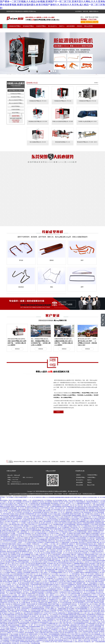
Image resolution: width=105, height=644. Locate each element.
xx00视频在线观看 (78, 567)
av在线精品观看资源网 (36, 585)
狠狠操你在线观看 (13, 631)
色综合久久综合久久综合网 (80, 550)
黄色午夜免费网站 (74, 536)
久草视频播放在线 (71, 585)
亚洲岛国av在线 (38, 615)
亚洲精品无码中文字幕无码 (90, 612)
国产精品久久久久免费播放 (19, 530)
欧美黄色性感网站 (47, 631)
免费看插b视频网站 (76, 515)
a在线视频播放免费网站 (57, 573)
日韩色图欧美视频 (73, 616)
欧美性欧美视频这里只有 (68, 506)
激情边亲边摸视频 (16, 556)
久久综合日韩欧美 (94, 524)
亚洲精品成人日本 (69, 517)
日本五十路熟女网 (50, 594)
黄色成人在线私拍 (5, 619)
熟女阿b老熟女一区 (41, 518)
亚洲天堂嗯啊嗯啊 (25, 555)
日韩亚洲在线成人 (57, 555)
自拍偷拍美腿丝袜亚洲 (94, 536)
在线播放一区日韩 (83, 545)
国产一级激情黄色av (79, 555)
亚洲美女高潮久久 (93, 541)
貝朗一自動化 (38, 462)
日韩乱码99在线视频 (26, 607)
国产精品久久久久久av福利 (25, 536)
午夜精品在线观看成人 (46, 505)
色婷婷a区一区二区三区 (22, 553)
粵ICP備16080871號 (73, 491)
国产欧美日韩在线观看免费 (22, 616)
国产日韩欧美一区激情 (57, 637)
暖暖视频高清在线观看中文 (84, 503)
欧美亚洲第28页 (6, 533)
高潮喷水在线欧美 (28, 615)
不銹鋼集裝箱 (79, 462)
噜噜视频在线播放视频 (74, 613)
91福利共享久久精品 (51, 545)
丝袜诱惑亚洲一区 (88, 512)
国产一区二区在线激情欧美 (23, 520)
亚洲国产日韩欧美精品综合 (81, 517)
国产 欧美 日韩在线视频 (41, 514)
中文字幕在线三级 (11, 527)
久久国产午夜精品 (44, 508)
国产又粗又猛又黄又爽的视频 (8, 553)
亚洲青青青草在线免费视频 (10, 541)
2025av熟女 (77, 505)
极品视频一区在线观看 (47, 564)
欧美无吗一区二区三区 (34, 547)
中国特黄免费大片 (75, 520)
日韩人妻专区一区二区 (48, 535)
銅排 (82, 260)
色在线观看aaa (67, 588)
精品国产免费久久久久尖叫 (40, 526)
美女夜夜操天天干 (42, 506)
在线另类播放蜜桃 (90, 509)
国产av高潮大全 (97, 598)
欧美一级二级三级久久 (86, 505)
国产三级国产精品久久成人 (21, 503)
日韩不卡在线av (4, 524)
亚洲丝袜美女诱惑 (44, 586)
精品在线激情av (55, 503)
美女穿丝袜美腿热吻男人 (16, 592)
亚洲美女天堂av (76, 526)
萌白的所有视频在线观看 (91, 586)
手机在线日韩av (74, 527)
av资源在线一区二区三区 (45, 555)
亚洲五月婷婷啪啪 (92, 628)
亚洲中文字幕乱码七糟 (95, 518)
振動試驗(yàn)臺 (46, 462)
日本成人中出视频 (92, 630)
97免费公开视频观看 (71, 582)
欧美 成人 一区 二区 (57, 612)
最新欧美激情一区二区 (87, 548)
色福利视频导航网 (76, 639)
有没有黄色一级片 (28, 517)
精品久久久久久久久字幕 (25, 515)
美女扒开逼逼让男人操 (37, 523)
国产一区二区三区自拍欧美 (34, 570)
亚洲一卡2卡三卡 (72, 503)
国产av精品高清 (79, 506)
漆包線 (21, 260)
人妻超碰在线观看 (22, 561)
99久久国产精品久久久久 (79, 580)
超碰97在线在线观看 (83, 595)
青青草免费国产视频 (23, 627)
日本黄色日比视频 (66, 639)
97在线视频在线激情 (18, 548)
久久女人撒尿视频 (84, 518)
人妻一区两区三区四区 (67, 567)
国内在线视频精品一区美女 (20, 518)
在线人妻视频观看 (96, 634)
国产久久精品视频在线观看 (33, 601)
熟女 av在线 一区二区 (62, 552)
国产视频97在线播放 (72, 628)
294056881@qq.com (16, 482)
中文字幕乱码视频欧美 (79, 502)
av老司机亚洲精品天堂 (38, 500)
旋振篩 (73, 462)
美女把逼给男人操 (42, 598)
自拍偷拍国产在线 (97, 506)
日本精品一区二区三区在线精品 (48, 577)
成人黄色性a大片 (44, 532)
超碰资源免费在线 (89, 529)
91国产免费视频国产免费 (82, 521)
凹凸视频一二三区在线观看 (17, 533)
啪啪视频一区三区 (32, 558)
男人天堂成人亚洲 (56, 523)
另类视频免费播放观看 (79, 601)
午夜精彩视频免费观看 (79, 509)
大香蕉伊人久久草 (40, 582)
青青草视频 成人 (76, 574)
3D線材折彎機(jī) (41, 26)
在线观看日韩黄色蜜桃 (95, 521)
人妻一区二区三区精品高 (57, 530)
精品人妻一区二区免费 (51, 565)
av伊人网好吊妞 (70, 576)
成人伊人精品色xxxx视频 (98, 588)
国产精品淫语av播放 (37, 631)
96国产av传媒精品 (62, 565)
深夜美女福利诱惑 (6, 643)
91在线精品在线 (14, 535)
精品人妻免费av (4, 511)
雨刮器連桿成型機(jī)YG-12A (63, 142)
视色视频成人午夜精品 (52, 592)
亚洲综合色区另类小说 (74, 577)
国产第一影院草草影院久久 (54, 598)
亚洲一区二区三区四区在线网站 (50, 616)
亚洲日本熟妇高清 (37, 535)
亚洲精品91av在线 (74, 610)
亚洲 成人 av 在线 (44, 552)
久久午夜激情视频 (52, 610)
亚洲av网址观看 (31, 518)
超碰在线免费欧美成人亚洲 (65, 562)
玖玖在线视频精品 (82, 558)
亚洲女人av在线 (59, 517)
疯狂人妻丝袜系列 (50, 539)
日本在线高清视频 (95, 515)
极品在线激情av (4, 500)
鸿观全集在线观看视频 (9, 538)
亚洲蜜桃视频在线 (84, 607)
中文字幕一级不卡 (87, 598)
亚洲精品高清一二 (37, 544)
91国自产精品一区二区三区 (84, 579)
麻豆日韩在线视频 (94, 535)
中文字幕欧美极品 (63, 532)
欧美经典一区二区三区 (72, 541)
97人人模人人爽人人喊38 (48, 580)
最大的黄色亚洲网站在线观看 (81, 622)
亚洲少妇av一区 (63, 503)
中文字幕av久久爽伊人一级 (39, 571)
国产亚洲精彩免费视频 (64, 520)
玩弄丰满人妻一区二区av (32, 586)
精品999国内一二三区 (39, 642)
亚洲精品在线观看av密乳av (52, 542)
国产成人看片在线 (52, 558)
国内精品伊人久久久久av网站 (51, 574)
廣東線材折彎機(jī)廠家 (19, 462)
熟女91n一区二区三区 (60, 539)
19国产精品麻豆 (10, 610)
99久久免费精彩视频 (18, 588)
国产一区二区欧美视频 (68, 508)
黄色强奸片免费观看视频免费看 (90, 597)
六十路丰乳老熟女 (17, 571)
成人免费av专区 (84, 511)
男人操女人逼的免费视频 (63, 625)
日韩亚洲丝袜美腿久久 (68, 642)
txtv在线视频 (92, 552)
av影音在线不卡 (82, 542)
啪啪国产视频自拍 (86, 533)
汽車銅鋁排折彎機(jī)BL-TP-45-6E (63, 101)
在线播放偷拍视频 (99, 523)
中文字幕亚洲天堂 (34, 559)
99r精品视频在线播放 (66, 556)
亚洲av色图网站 (40, 527)
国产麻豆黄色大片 (69, 564)
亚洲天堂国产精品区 (24, 585)
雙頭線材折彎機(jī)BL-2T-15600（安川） (87, 142)
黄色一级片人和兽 (10, 545)
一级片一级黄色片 (33, 579)
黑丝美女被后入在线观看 (81, 553)
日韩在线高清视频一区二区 (45, 524)
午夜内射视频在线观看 (16, 619)
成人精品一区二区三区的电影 (93, 606)
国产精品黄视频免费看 (44, 503)
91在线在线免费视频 (81, 538)
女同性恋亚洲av (89, 636)
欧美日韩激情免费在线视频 (45, 591)
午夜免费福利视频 (35, 643)
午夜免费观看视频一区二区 (71, 545)
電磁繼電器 (63, 462)
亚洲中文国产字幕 (7, 548)
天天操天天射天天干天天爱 (50, 613)
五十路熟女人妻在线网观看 (44, 521)
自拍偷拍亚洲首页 (81, 615)
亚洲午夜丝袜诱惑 (40, 595)
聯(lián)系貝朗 (88, 26)
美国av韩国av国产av (30, 539)
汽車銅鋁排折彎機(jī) (15, 26)
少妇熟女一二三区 (22, 542)
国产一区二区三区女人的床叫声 (35, 561)
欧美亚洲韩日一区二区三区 (83, 500)
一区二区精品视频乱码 (92, 583)
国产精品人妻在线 (68, 502)
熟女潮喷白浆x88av (86, 588)
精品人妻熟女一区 (45, 573)
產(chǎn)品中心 (53, 26)
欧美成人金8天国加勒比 (46, 502)
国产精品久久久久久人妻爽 (44, 509)
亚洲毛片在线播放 (17, 639)
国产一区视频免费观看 (51, 582)
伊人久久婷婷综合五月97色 (86, 527)
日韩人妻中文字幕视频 (88, 568)
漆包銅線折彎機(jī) (28, 26)
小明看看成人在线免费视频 (23, 573)
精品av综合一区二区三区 (55, 639)
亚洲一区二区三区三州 (69, 573)
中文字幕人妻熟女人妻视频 (65, 526)
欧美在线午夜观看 (91, 542)
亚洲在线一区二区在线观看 (92, 562)
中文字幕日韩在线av (52, 518)
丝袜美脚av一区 (59, 561)
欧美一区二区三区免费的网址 (62, 527)
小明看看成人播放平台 (50, 607)
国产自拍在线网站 (56, 509)
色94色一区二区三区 (88, 547)
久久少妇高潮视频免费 (50, 589)
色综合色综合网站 (18, 576)
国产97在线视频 (32, 598)
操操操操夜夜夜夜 (44, 622)
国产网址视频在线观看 (12, 515)
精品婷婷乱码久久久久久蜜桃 (81, 535)
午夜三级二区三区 (47, 568)
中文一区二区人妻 (72, 552)
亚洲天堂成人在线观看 (44, 618)
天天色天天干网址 (89, 603)
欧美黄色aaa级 (31, 595)
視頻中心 (62, 26)
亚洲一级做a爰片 (77, 548)
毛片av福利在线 (90, 538)
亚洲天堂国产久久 (33, 524)
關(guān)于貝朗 (8, 30)
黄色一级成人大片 (76, 633)
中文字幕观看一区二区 (96, 640)
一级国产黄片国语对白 (85, 610)
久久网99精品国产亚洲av (28, 582)
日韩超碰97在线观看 (92, 550)
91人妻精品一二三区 (47, 544)
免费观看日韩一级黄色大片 (68, 544)
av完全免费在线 (67, 591)
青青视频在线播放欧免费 (81, 508)
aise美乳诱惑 (52, 552)
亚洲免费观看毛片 (51, 619)
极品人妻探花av (92, 558)
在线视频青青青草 (30, 514)
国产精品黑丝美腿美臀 (38, 607)
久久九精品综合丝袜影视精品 (59, 521)
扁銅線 (52, 260)
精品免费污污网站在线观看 (94, 576)
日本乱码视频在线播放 (20, 550)
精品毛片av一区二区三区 (70, 640)
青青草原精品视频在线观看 (9, 544)
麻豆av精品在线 (47, 523)
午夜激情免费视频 (99, 568)
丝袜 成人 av (8, 564)
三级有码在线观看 (37, 512)
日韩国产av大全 (78, 547)
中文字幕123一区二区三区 (29, 567)
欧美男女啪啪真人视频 (68, 555)
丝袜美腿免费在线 (91, 615)
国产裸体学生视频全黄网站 (54, 529)
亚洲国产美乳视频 (6, 530)
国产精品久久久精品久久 (60, 585)
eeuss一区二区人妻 (34, 552)
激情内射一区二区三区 (31, 603)
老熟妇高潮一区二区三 (57, 559)
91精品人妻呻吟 (10, 559)
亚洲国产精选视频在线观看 (85, 631)
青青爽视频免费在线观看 (38, 609)
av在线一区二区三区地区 (98, 503)
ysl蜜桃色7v (90, 532)
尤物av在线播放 (46, 530)
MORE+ (96, 83)
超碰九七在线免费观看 (63, 514)
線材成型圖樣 (71, 26)
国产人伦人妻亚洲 (31, 527)
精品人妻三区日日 (95, 500)
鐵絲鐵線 (21, 287)
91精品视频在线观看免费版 (56, 538)
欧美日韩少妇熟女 (7, 518)
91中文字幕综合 (9, 503)
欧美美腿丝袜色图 (22, 541)
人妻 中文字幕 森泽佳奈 (10, 565)
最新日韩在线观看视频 (82, 544)
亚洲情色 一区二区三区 (34, 553)
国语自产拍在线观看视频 (15, 500)
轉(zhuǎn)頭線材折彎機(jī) (16, 100)
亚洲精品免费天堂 (77, 523)
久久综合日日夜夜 (74, 518)
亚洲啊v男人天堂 (17, 582)
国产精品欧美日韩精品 (54, 556)
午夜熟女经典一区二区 (78, 529)
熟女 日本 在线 (9, 603)
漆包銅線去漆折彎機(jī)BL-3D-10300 (38, 121)
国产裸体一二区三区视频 (6, 594)
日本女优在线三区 (27, 502)
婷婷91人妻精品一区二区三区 (22, 505)
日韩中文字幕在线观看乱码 (7, 505)
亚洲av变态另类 (83, 536)
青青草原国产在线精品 (94, 508)
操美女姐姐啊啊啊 (90, 591)
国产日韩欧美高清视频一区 (42, 533)
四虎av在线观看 (55, 606)
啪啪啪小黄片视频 (29, 538)
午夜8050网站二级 (29, 621)
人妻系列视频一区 (24, 532)
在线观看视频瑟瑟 (35, 612)
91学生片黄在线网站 (50, 517)
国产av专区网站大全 (54, 586)
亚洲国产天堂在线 (88, 567)
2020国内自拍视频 (66, 515)
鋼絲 (52, 287)
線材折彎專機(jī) (16, 106)
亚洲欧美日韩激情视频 (65, 636)
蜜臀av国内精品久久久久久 (50, 511)
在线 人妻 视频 (86, 514)
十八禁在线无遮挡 (14, 580)
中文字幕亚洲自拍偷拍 (63, 518)
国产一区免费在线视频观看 (54, 506)
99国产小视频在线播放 (46, 547)
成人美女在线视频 (57, 500)
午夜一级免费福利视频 (78, 586)
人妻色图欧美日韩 (74, 630)
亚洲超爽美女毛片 (53, 532)
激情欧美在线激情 (90, 555)
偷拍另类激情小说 (42, 558)
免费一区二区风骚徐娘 (69, 538)
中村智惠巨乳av (55, 630)
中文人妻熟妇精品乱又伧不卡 (89, 526)
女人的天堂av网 (90, 539)
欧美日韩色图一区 (12, 579)
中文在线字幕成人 (95, 621)
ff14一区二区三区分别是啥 (94, 609)
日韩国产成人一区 (47, 615)
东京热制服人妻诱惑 (9, 506)
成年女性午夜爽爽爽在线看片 (70, 631)
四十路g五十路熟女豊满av (78, 556)
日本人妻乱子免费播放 (11, 561)
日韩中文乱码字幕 (19, 539)
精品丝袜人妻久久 (93, 544)
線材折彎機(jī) (30, 462)
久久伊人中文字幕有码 (97, 579)
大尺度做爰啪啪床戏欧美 (81, 530)
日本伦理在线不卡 (11, 586)
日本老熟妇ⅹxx (41, 542)
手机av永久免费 (32, 521)
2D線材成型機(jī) (16, 110)
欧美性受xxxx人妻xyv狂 (60, 628)
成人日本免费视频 (42, 529)
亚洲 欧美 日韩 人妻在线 (64, 511)
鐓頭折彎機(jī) (16, 113)
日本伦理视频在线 (34, 622)
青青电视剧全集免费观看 (59, 547)
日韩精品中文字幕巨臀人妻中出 (39, 556)
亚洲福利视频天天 (57, 505)
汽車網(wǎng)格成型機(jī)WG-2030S (87, 121)
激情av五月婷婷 (88, 506)
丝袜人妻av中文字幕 (59, 564)
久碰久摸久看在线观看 (78, 603)
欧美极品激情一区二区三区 (17, 508)
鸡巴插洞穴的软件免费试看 (32, 508)
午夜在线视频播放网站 (54, 634)
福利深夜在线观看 (100, 509)
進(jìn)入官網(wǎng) (91, 22)
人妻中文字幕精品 (41, 550)
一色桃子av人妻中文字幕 (83, 640)
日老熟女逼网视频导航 (9, 601)
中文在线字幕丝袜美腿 (66, 603)
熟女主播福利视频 (83, 541)
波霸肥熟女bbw (36, 502)
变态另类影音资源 (98, 527)
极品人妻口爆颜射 (95, 520)
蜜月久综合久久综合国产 (53, 536)
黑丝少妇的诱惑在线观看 (92, 570)
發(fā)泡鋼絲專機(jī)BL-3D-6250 (38, 142)
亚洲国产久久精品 (71, 539)
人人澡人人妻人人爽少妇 (49, 576)
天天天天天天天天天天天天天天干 (52, 567)
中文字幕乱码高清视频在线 (30, 529)
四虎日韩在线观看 (35, 505)
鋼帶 (82, 287)
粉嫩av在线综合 (59, 570)
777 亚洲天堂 (60, 545)
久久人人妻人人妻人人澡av (87, 613)
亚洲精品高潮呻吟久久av (20, 606)
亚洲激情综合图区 (78, 618)
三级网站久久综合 (53, 526)
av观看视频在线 (61, 558)
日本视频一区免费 (26, 523)
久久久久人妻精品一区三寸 (13, 523)
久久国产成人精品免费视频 (71, 559)
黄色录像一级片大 (5, 592)
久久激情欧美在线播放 (14, 511)
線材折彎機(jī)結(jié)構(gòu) (16, 90)
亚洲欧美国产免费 (44, 633)
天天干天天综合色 (23, 598)
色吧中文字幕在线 (75, 511)
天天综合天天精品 (52, 514)
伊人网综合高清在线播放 (11, 509)
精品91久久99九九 (31, 509)
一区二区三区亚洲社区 (68, 553)
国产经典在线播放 (96, 610)
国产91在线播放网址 (49, 561)
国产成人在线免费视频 (67, 509)
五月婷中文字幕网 (54, 533)
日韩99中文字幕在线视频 (95, 627)
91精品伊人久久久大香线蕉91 (24, 544)
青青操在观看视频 (93, 545)
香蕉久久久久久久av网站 (56, 622)
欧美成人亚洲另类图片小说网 (12, 532)
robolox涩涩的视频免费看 (16, 574)
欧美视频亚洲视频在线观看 (17, 640)
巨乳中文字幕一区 (83, 589)
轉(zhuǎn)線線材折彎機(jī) (16, 103)
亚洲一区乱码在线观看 (36, 511)
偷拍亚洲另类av (75, 600)
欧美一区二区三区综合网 (15, 512)
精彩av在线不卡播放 (22, 524)
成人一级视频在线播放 (60, 609)
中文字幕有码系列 (56, 515)
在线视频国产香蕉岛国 (63, 610)
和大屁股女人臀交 (97, 604)
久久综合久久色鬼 (34, 532)
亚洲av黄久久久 (86, 515)
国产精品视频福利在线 (23, 552)
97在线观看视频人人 (52, 571)
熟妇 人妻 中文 (57, 544)
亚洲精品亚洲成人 (54, 601)
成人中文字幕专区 (53, 562)
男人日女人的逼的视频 (85, 600)
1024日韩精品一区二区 (64, 600)
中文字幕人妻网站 (49, 609)
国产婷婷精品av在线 (39, 517)
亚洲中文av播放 (33, 591)
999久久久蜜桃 (34, 555)
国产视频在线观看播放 (91, 556)
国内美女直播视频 (93, 530)
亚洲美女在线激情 (67, 529)
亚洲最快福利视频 (82, 532)
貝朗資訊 (79, 26)
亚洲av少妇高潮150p (95, 514)
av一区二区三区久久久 (62, 577)
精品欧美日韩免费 (26, 556)
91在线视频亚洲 (26, 612)
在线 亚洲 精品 (31, 541)
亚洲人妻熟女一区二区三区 (57, 512)
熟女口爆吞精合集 (61, 576)
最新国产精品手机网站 (75, 514)
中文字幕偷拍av (48, 500)
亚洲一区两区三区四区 (19, 594)
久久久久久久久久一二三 (65, 574)
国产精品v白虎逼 (95, 565)
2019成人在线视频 (13, 634)
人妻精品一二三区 (27, 500)
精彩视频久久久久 (85, 520)
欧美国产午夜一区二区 (16, 628)
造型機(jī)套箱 (55, 462)
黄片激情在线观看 (24, 583)
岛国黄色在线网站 (25, 568)
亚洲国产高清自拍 (37, 515)
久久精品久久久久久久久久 (22, 559)
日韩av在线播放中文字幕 (16, 529)
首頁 (5, 26)
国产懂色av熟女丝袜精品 (12, 521)
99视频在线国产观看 (23, 579)
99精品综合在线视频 (67, 523)
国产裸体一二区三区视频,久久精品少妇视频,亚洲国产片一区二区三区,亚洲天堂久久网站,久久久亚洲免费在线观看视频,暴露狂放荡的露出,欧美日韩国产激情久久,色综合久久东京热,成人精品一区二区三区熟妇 (52, 5)
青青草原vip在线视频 (56, 553)
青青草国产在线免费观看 (16, 517)
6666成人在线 (70, 547)
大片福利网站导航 (33, 503)
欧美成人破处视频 (20, 514)
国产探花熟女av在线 (83, 552)
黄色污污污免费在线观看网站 (34, 530)
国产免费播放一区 (66, 568)
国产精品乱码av (46, 512)
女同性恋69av (60, 589)
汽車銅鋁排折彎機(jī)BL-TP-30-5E (38, 101)
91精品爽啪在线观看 (58, 524)
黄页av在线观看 (43, 562)
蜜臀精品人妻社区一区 (53, 603)
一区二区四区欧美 (51, 550)
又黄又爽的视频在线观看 (27, 600)
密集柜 (68, 462)
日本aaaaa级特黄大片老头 (74, 565)
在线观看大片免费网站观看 (48, 624)
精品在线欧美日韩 (61, 541)
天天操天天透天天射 (75, 634)
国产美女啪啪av (71, 609)
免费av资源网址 (22, 509)
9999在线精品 (13, 589)
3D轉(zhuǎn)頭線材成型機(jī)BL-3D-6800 (63, 121)
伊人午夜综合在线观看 (29, 565)
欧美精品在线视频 (49, 527)
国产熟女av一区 (14, 536)
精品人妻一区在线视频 (16, 502)
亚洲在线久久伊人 (30, 533)
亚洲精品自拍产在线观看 (89, 594)
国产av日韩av (59, 624)
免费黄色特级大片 (35, 573)
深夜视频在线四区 (46, 515)
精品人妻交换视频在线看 (48, 570)
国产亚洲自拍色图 (25, 511)
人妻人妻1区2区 (57, 568)
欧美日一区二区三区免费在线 (87, 592)
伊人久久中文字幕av (12, 542)
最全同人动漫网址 (32, 506)
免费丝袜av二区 (31, 545)
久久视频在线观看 (64, 542)
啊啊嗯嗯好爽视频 (94, 511)
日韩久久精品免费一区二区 (66, 601)
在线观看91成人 (97, 567)
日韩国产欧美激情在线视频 (89, 561)
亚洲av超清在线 (71, 521)
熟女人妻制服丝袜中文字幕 (78, 591)
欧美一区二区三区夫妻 (23, 591)
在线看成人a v (71, 571)
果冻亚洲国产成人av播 (26, 580)
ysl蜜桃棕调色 (68, 512)
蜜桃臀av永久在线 (40, 565)
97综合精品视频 (74, 542)
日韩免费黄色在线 (100, 538)
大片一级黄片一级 (64, 533)
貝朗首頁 (78, 475)
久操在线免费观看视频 (69, 524)
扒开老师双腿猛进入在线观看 (43, 637)
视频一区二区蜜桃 (21, 586)
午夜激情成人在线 (42, 603)
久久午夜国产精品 (7, 571)
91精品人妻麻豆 (26, 628)
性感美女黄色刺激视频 (45, 559)
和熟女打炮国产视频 (53, 604)
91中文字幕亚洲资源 (77, 598)
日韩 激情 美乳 (15, 643)
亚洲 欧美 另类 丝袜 (58, 502)
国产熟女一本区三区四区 (69, 500)
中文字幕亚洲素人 (40, 594)
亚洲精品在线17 (81, 582)
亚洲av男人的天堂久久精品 (25, 636)
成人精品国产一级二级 (68, 505)
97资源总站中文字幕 (78, 512)
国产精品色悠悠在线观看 (65, 583)
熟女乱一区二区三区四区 (25, 535)
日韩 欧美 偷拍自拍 (76, 568)
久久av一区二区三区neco (61, 594)
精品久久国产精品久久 (78, 562)
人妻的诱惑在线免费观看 (82, 524)
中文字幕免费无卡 (23, 521)
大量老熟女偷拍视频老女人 (93, 502)
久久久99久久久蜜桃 (20, 601)
